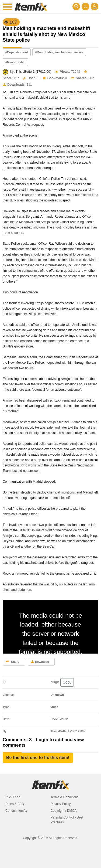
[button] (38, 758)
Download (40, 662)
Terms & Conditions (65, 797)
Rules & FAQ (15, 804)
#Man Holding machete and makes (59, 52)
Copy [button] (67, 682)
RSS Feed (13, 797)
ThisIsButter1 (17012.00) (33, 72)
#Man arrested (15, 62)
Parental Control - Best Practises (67, 820)
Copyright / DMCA (64, 811)
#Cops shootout (17, 52)
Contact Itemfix (16, 811)
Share (13, 662)
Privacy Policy (61, 804)
